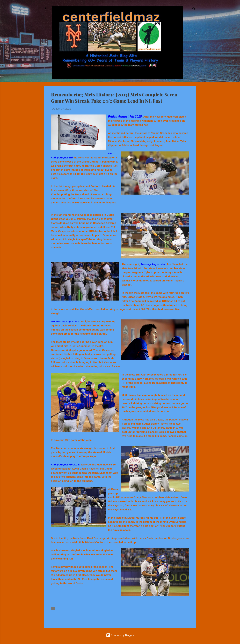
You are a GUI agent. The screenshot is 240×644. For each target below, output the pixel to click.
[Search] (194, 9)
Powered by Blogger (120, 635)
